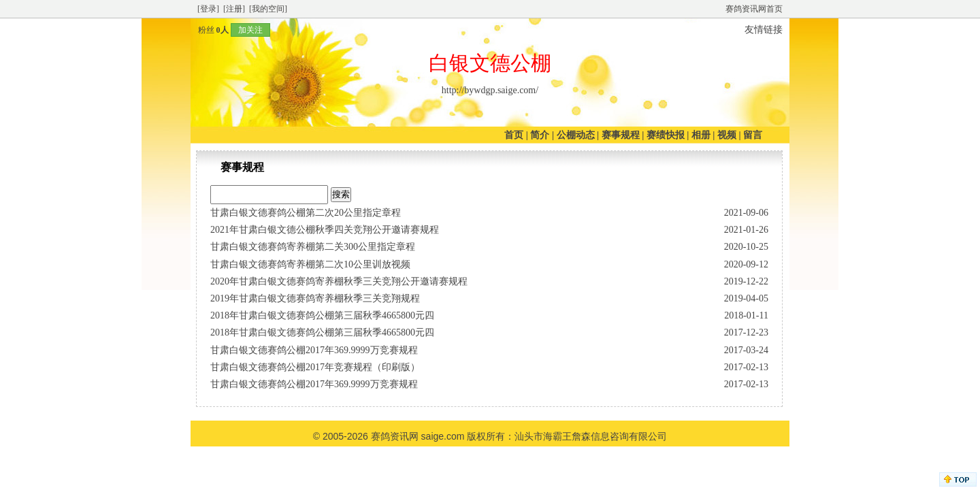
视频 (727, 135)
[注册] (234, 9)
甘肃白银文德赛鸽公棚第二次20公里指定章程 (306, 213)
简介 (540, 135)
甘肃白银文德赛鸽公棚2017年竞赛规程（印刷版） (315, 367)
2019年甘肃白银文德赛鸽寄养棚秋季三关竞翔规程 (315, 298)
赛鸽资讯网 (395, 436)
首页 (514, 135)
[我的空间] (268, 9)
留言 (753, 135)
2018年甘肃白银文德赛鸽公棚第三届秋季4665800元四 (322, 315)
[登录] (208, 9)
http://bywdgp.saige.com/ (490, 90)
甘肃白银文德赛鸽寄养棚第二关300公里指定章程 (313, 247)
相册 (701, 135)
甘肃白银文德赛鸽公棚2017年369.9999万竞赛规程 (314, 350)
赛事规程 (621, 135)
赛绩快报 (666, 135)
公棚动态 (576, 135)
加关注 (250, 30)
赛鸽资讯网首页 (754, 9)
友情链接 (764, 30)
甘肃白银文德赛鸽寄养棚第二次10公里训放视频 (310, 264)
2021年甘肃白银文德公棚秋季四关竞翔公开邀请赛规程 (325, 230)
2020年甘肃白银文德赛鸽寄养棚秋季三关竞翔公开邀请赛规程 (339, 281)
